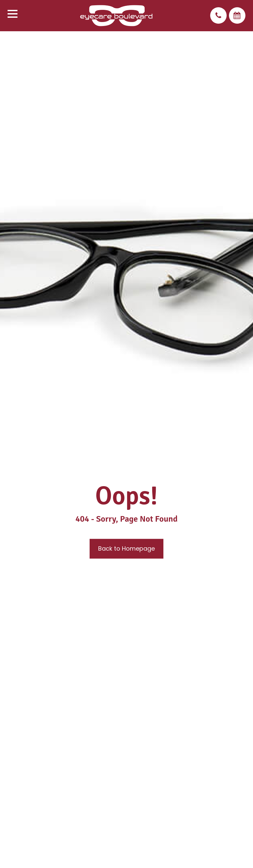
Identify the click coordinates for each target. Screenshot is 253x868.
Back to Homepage (126, 549)
